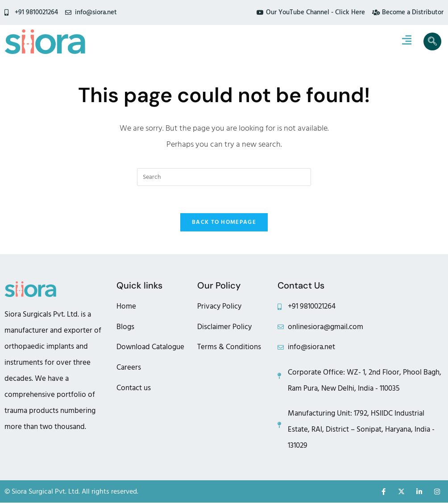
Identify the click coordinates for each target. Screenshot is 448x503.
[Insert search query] (224, 177)
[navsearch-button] (432, 41)
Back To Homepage (224, 222)
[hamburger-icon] (407, 41)
